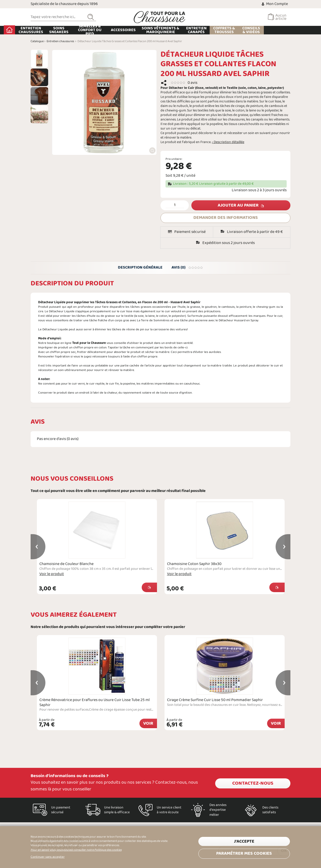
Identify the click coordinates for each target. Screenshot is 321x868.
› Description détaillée (228, 142)
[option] (39, 58)
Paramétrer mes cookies (244, 852)
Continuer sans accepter (48, 857)
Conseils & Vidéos (278, 30)
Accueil (36, 30)
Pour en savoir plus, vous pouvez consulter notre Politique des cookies (76, 850)
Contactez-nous (253, 783)
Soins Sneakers (85, 30)
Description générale (140, 268)
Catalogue (37, 41)
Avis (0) (188, 268)
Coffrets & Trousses (251, 30)
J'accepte (244, 841)
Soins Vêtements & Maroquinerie (187, 30)
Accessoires (150, 30)
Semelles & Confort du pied (116, 30)
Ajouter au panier (238, 205)
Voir (148, 725)
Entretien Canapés (223, 30)
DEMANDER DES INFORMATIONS (226, 218)
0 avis (192, 83)
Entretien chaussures (57, 30)
